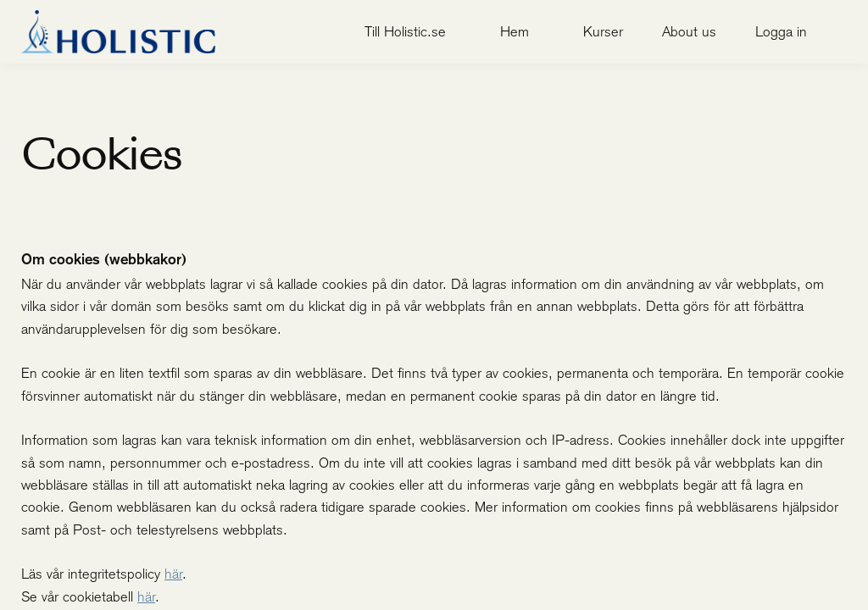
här (173, 574)
